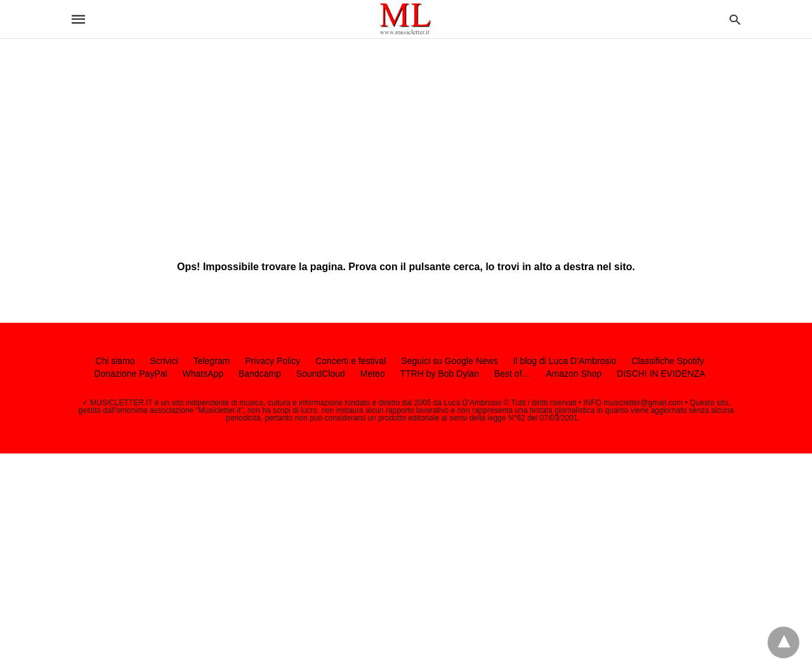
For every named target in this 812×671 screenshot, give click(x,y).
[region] (406, 140)
